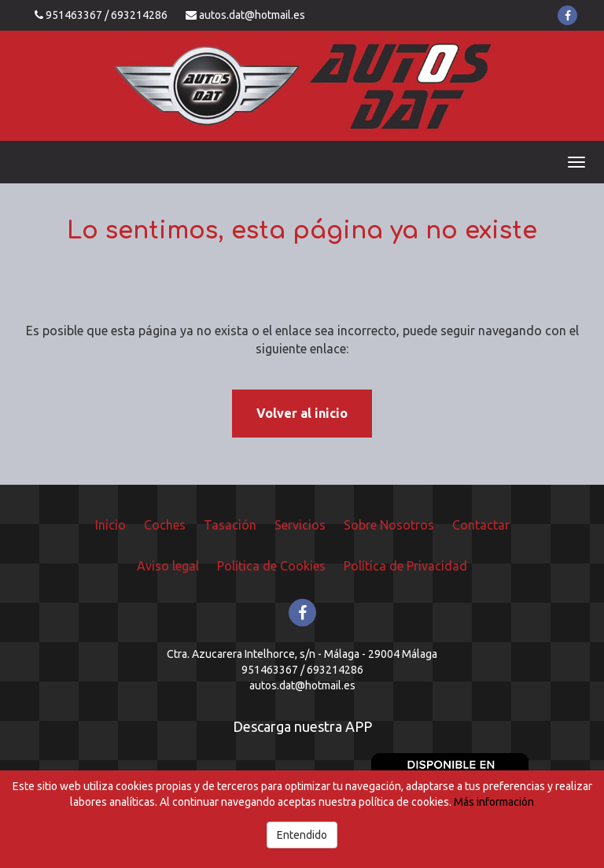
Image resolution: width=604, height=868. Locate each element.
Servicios (300, 525)
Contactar (481, 525)
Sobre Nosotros (389, 525)
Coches (165, 525)
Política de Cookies (271, 566)
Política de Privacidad (405, 566)
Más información (494, 802)
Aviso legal (168, 566)
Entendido (302, 835)
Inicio (110, 525)
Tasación (230, 525)
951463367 (74, 15)
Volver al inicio (302, 413)
